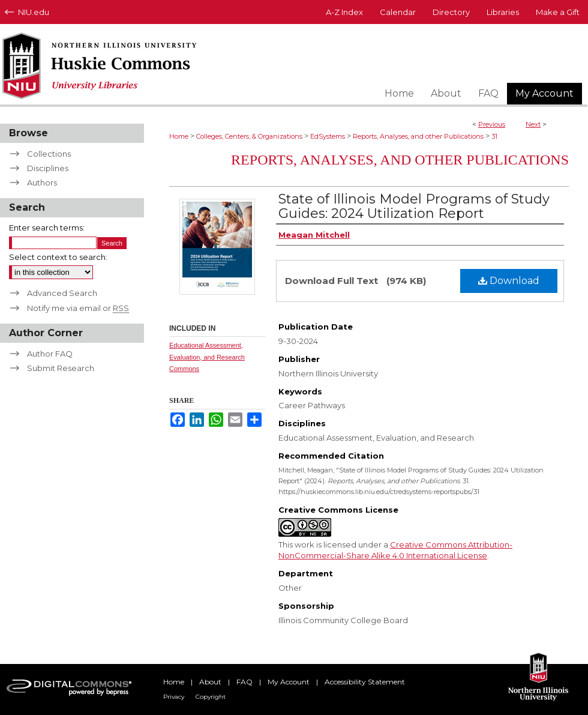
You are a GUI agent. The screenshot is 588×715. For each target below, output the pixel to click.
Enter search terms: (47, 228)
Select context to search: (58, 257)
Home (179, 136)
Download (509, 281)
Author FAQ (50, 354)
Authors (42, 183)
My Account (289, 682)
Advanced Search (62, 293)
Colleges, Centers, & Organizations (249, 136)
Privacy (174, 697)
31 (494, 136)
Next (533, 124)
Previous (492, 124)
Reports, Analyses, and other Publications (418, 136)
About (210, 682)
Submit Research (61, 368)
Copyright (211, 697)
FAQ (244, 682)
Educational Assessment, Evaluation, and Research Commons (207, 357)
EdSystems (328, 136)
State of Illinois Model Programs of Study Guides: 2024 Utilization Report (414, 206)
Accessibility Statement (365, 682)
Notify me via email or (78, 308)
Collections (49, 154)
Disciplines (48, 168)
